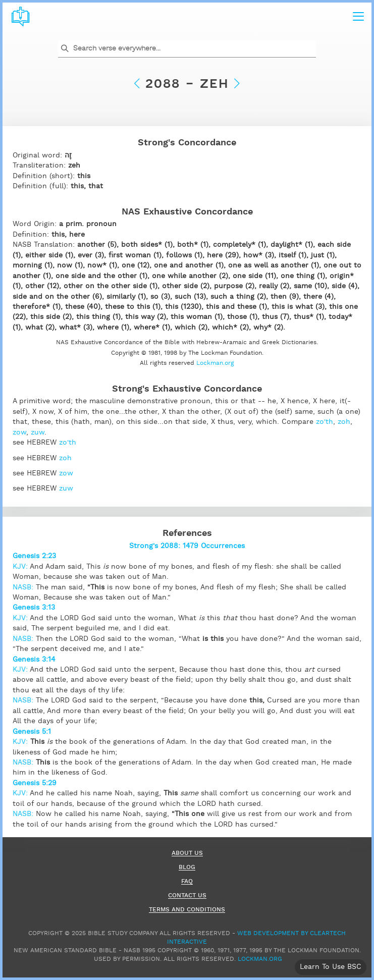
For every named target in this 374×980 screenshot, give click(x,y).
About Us (187, 854)
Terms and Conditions (187, 910)
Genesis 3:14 (34, 660)
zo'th (325, 422)
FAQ (187, 882)
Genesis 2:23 (34, 556)
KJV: (21, 567)
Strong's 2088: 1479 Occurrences (187, 546)
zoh (344, 422)
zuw (38, 432)
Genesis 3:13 (34, 608)
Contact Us (187, 896)
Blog (187, 868)
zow (19, 432)
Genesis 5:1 (32, 732)
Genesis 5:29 (35, 783)
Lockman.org (215, 363)
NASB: (24, 587)
